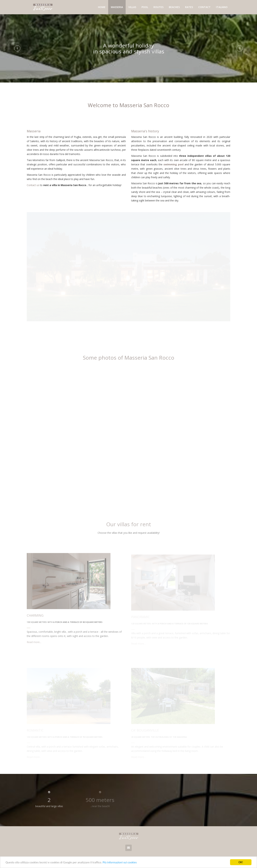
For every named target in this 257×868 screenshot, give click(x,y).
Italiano (222, 7)
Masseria (117, 7)
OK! (241, 862)
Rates (189, 7)
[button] (17, 48)
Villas (132, 7)
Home (102, 7)
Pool (145, 7)
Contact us (33, 186)
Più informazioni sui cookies (120, 862)
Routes (158, 7)
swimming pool (173, 166)
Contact (204, 7)
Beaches (174, 7)
